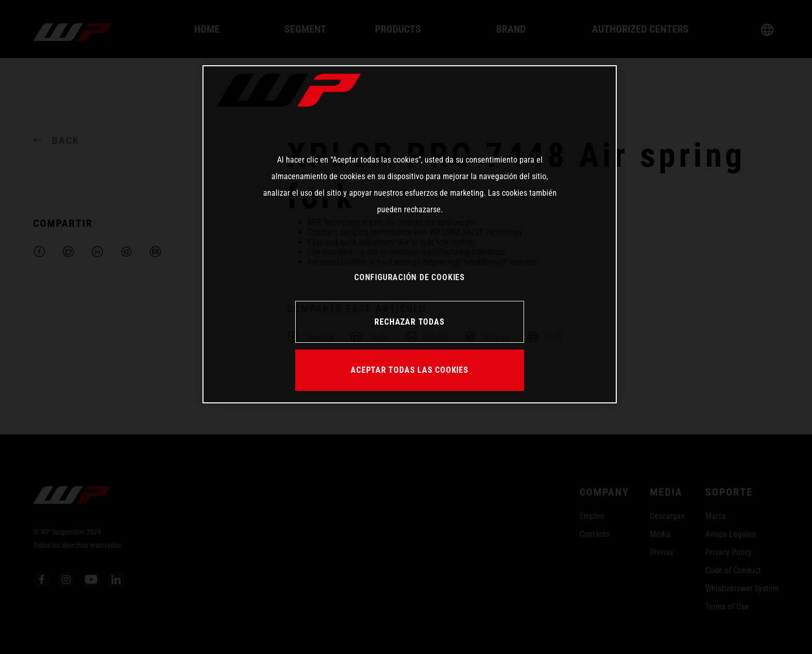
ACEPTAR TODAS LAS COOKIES (410, 370)
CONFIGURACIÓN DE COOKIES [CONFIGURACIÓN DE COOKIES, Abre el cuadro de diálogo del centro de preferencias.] (410, 277)
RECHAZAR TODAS (409, 322)
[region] (410, 234)
